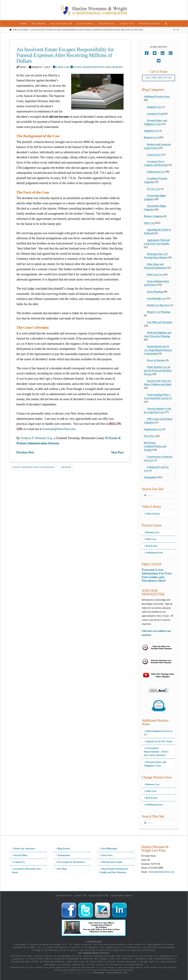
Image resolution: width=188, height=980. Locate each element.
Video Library (152, 514)
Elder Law (61, 67)
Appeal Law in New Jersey (158, 741)
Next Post (117, 452)
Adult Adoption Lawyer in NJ (158, 733)
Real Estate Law (99, 896)
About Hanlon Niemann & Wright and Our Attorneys (114, 871)
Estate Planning (155, 292)
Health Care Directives (158, 305)
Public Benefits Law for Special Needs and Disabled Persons (158, 371)
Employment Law (156, 172)
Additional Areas (153, 553)
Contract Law (154, 155)
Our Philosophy (108, 849)
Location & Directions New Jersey (26, 871)
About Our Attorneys (23, 849)
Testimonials (150, 477)
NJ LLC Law (153, 189)
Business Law (151, 137)
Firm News (149, 436)
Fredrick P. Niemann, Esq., (37, 438)
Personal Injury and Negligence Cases (155, 764)
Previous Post (25, 452)
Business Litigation (153, 216)
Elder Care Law (155, 274)
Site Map (61, 869)
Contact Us (18, 862)
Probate (66, 467)
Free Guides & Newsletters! (71, 862)
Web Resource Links (111, 862)
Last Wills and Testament (160, 322)
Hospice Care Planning (158, 312)
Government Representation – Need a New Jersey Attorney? (156, 752)
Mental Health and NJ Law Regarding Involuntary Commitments (158, 350)
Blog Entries (63, 849)
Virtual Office (20, 855)
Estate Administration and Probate (97, 67)
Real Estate (151, 546)
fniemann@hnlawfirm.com (59, 429)
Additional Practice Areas (157, 96)
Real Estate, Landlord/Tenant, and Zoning (155, 446)
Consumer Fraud (155, 114)
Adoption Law (154, 107)
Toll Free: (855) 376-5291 (159, 78)
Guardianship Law (156, 298)
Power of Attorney (156, 360)
